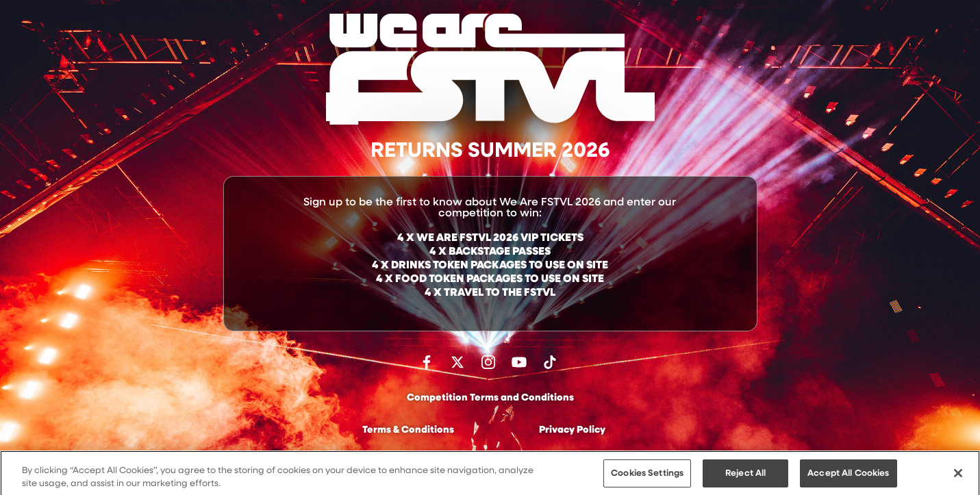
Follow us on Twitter (457, 362)
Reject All (745, 478)
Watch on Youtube (519, 362)
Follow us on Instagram (488, 362)
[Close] (958, 477)
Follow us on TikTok (550, 362)
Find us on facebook (427, 362)
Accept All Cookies (848, 478)
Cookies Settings (647, 478)
